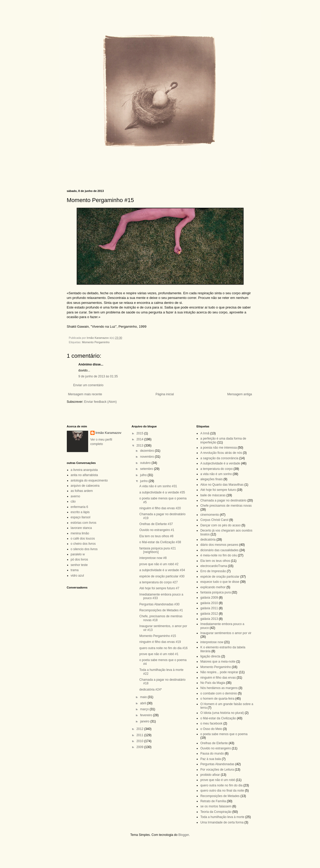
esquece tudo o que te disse (220, 582)
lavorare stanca (81, 528)
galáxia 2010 (209, 603)
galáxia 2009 (209, 598)
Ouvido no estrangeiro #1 (157, 530)
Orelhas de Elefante (214, 743)
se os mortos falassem (216, 806)
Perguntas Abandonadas (217, 764)
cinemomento (210, 515)
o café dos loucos (83, 539)
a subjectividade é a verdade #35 (162, 492)
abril (144, 703)
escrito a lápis (80, 512)
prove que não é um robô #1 (159, 654)
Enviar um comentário (88, 385)
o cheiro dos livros (83, 544)
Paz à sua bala (211, 759)
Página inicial (165, 394)
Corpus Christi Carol (214, 520)
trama (75, 570)
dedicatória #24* (151, 690)
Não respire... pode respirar (219, 672)
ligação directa (210, 656)
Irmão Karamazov (109, 433)
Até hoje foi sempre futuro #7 (159, 588)
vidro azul (77, 576)
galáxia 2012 (209, 614)
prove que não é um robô (218, 780)
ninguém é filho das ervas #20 (160, 508)
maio (144, 697)
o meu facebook (211, 723)
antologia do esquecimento (89, 480)
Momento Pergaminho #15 (158, 636)
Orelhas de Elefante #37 (156, 524)
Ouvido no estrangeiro (216, 748)
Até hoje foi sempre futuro (218, 490)
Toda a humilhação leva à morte (222, 817)
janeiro (145, 721)
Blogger (184, 835)
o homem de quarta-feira (217, 699)
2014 (140, 439)
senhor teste (79, 565)
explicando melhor (213, 587)
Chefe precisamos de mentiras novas (226, 506)
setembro (147, 469)
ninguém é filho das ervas (218, 678)
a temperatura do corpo (216, 469)
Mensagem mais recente (85, 394)
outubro (146, 463)
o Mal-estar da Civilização (218, 718)
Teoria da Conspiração (216, 812)
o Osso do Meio (211, 729)
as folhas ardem (82, 491)
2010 (140, 741)
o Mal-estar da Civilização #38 (160, 542)
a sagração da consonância (219, 458)
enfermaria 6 (79, 507)
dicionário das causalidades (219, 550)
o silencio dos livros (84, 549)
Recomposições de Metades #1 (161, 610)
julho (144, 475)
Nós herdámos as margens (219, 688)
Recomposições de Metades (220, 796)
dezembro (148, 451)
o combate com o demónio (219, 693)
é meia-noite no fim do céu (219, 555)
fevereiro (147, 715)
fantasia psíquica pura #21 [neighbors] (158, 550)
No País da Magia (213, 683)
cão (73, 501)
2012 (140, 729)
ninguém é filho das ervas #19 (160, 642)
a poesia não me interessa (219, 448)
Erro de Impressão (213, 571)
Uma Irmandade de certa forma (222, 822)
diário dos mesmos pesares (219, 545)
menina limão (80, 533)
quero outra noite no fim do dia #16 (163, 648)
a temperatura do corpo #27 (159, 582)
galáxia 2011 (209, 608)
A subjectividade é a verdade (220, 463)
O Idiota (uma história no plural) (222, 713)
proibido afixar (210, 775)
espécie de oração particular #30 (162, 576)
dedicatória (208, 540)
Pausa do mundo (212, 754)
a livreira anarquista (84, 470)
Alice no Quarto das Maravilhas (222, 485)
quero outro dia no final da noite (222, 791)
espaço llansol (81, 517)
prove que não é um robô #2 (159, 564)
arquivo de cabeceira (85, 486)
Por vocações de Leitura (217, 770)
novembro (148, 457)
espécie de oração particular (220, 577)
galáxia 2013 (209, 619)
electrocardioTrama (214, 566)
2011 (140, 735)
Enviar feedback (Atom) (100, 402)
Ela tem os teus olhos (215, 561)
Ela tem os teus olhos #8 (156, 536)
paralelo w (78, 554)
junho (144, 481)
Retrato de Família (213, 801)
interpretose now (212, 642)
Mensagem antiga (240, 394)
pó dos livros (79, 559)
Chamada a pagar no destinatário (223, 500)
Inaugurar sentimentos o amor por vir (226, 633)
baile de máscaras (213, 495)
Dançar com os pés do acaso (220, 525)
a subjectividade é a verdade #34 (162, 570)
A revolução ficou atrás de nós (221, 453)
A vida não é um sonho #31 (158, 486)
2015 (140, 433)
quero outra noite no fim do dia (221, 785)
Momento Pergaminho (96, 342)
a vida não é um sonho (216, 474)
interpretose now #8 (153, 558)
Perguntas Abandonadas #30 (159, 604)
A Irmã (205, 433)
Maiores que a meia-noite (218, 662)
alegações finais (211, 479)
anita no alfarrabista (84, 475)
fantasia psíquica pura (215, 592)
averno (76, 496)
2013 (140, 446)
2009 (140, 747)
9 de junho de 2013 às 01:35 (98, 376)
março (145, 709)
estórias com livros (84, 523)
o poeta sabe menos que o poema (224, 734)
